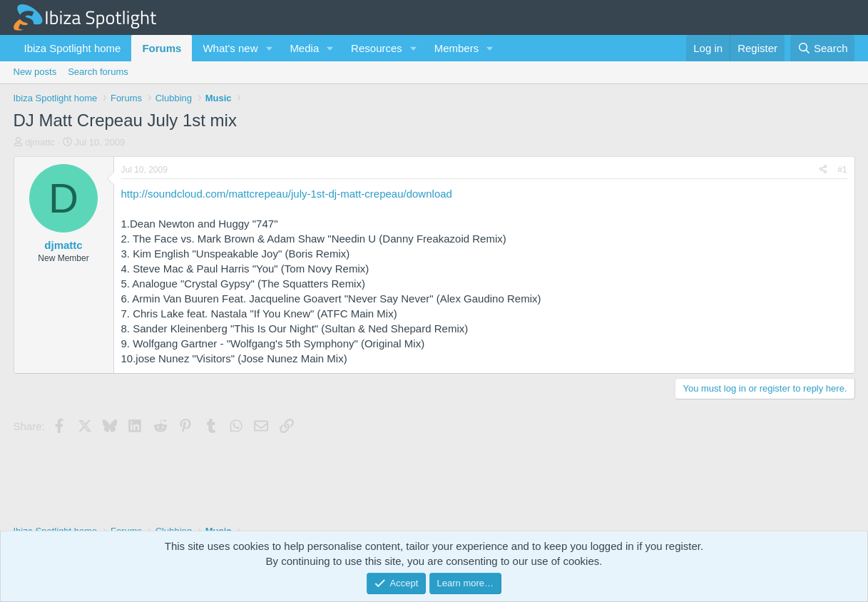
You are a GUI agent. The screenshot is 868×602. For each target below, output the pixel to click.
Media (304, 48)
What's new (230, 48)
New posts (35, 72)
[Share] (823, 170)
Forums (162, 48)
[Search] (823, 48)
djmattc (40, 142)
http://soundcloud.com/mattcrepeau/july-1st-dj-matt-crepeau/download (287, 194)
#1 (842, 170)
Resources (377, 48)
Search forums (98, 72)
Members (457, 48)
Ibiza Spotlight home (73, 48)
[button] (269, 48)
